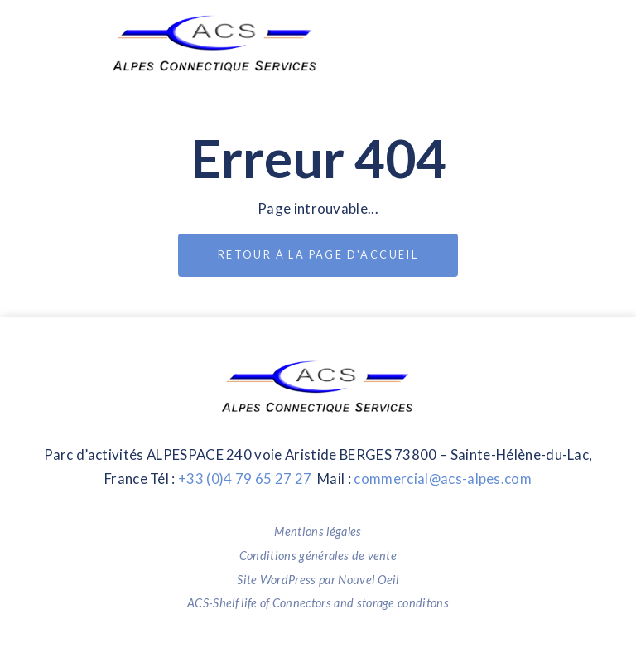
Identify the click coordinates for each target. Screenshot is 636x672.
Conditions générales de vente (318, 556)
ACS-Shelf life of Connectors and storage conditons (318, 603)
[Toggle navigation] (503, 43)
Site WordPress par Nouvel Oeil (318, 580)
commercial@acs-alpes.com (443, 479)
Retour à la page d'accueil (318, 254)
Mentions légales (318, 532)
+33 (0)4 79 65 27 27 (245, 479)
